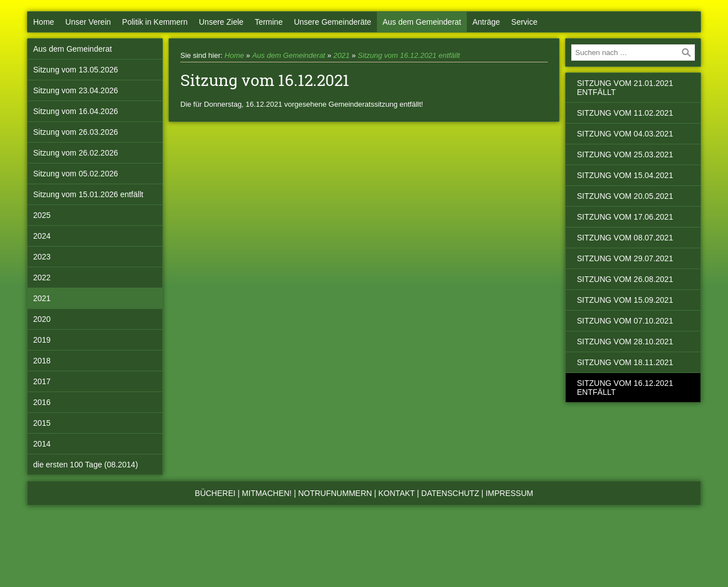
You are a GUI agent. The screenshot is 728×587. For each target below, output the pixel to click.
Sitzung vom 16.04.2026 (76, 111)
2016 (42, 402)
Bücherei (215, 493)
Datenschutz (450, 493)
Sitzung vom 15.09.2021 (625, 300)
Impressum (509, 493)
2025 (42, 215)
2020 (42, 319)
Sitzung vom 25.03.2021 (625, 154)
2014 (42, 444)
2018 (42, 361)
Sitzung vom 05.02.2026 (76, 174)
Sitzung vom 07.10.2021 (625, 321)
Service (524, 22)
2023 (42, 257)
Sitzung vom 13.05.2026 (76, 70)
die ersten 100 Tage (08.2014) (86, 465)
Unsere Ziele (221, 22)
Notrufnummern (335, 493)
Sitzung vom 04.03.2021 (625, 134)
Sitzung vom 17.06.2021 (625, 217)
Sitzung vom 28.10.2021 (625, 342)
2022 (42, 277)
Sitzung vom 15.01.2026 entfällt (88, 194)
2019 (42, 340)
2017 (42, 381)
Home (44, 22)
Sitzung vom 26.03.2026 (76, 132)
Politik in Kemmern (155, 22)
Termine (269, 22)
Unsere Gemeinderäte (333, 22)
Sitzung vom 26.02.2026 (76, 153)
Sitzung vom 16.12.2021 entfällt (409, 55)
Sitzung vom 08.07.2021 (625, 238)
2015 (42, 423)
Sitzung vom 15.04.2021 (625, 175)
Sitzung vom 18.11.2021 (625, 362)
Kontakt (397, 493)
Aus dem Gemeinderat (422, 22)
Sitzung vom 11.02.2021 (625, 113)
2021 (42, 298)
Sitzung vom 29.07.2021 (625, 258)
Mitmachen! (267, 493)
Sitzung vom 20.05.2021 (625, 196)
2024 (42, 236)
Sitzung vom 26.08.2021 (625, 279)
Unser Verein (88, 22)
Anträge (486, 22)
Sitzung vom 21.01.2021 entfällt (625, 88)
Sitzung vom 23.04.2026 (76, 90)
